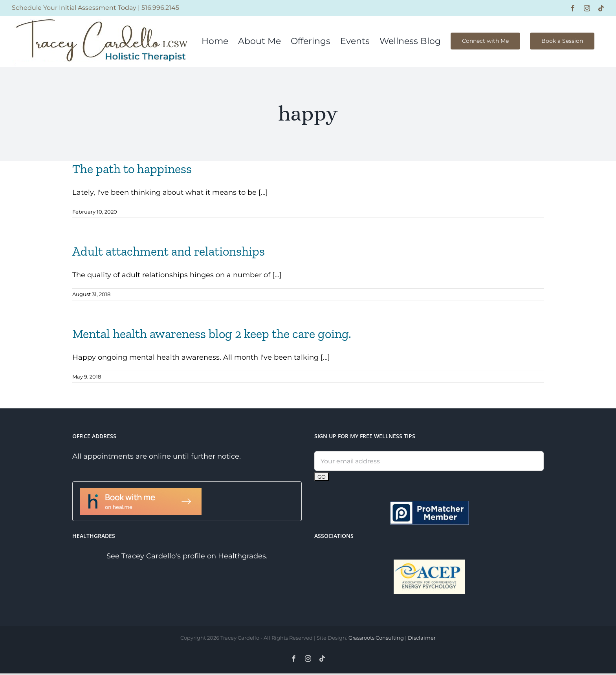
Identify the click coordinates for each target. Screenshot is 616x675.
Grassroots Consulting (376, 638)
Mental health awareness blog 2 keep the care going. (212, 334)
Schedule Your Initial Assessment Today (74, 8)
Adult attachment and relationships (169, 251)
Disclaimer (422, 638)
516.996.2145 (160, 8)
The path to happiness (132, 169)
